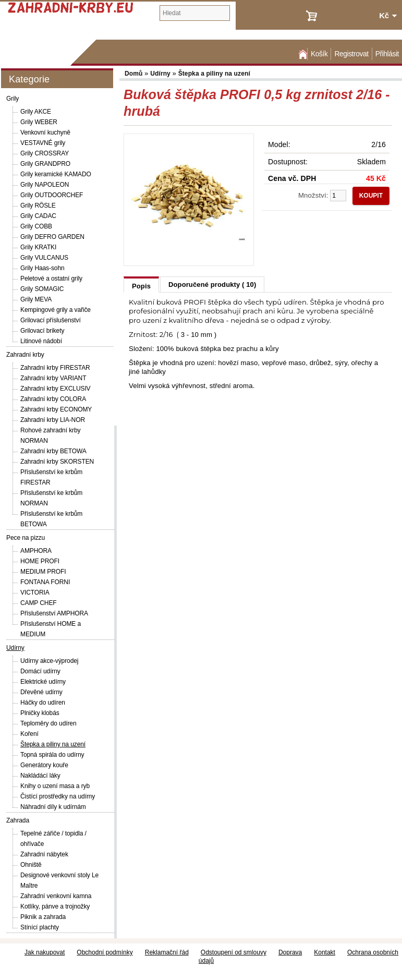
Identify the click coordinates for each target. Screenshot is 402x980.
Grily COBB (36, 226)
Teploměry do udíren (48, 723)
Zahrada (18, 820)
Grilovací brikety (42, 331)
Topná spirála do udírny (52, 755)
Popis (141, 286)
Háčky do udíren (43, 703)
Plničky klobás (40, 713)
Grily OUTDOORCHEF (52, 195)
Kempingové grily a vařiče (56, 310)
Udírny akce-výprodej (49, 661)
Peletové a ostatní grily (51, 279)
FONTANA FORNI (45, 582)
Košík (319, 54)
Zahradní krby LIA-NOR (53, 420)
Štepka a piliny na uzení (53, 744)
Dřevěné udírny (41, 692)
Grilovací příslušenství (51, 320)
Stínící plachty (40, 927)
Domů (302, 54)
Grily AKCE (36, 112)
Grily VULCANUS (44, 258)
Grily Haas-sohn (42, 268)
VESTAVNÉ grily (43, 143)
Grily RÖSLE (38, 205)
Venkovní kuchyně (45, 132)
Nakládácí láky (40, 776)
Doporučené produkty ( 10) (212, 285)
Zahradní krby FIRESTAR (55, 368)
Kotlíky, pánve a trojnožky (55, 906)
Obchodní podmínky (105, 952)
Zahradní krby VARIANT (53, 378)
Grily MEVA (36, 299)
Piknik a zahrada (43, 917)
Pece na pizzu (26, 538)
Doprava (290, 952)
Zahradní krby (25, 355)
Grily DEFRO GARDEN (52, 237)
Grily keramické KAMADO (56, 174)
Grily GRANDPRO (45, 164)
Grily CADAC (38, 216)
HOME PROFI (40, 561)
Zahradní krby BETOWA (53, 451)
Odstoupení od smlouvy (234, 952)
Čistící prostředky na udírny (58, 796)
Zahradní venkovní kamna (56, 896)
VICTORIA (35, 592)
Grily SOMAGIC (42, 289)
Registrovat (351, 54)
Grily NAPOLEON (45, 185)
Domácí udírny (40, 671)
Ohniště (31, 865)
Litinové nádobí (41, 341)
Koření (29, 734)
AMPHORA (36, 551)
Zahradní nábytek (44, 854)
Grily (13, 99)
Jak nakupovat (45, 952)
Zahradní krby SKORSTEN (57, 462)
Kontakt (325, 952)
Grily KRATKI (38, 247)
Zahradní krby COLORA (53, 399)
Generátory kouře (44, 765)
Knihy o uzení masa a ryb (55, 786)
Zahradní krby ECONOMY (56, 409)
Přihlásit (387, 54)
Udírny (15, 648)
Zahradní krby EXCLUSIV (56, 389)
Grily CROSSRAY (45, 153)
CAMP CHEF (39, 603)
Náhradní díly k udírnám (53, 807)
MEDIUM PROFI (43, 572)
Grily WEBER (39, 122)
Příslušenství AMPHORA (54, 613)
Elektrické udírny (43, 682)
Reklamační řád (167, 952)
